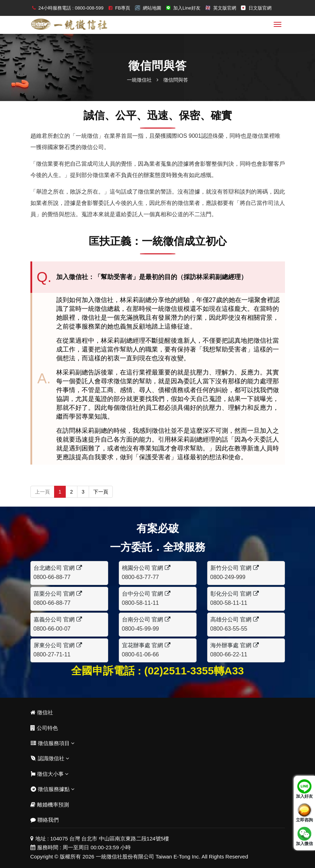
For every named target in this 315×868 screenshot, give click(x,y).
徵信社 (42, 712)
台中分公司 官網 (146, 594)
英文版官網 (225, 8)
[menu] (278, 24)
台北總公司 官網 (58, 568)
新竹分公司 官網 (235, 568)
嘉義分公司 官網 (58, 619)
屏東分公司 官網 (58, 645)
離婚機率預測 (50, 805)
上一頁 (42, 492)
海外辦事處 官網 (235, 645)
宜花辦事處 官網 (146, 645)
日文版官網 (260, 8)
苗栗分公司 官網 (58, 594)
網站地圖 (152, 8)
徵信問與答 (176, 80)
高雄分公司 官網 (235, 619)
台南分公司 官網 (146, 619)
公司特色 (44, 728)
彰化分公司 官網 (235, 594)
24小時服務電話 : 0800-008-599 (71, 8)
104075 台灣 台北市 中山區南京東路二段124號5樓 (110, 839)
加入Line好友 (187, 8)
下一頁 (101, 492)
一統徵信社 (139, 80)
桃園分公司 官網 (146, 568)
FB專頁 (123, 8)
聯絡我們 (45, 820)
